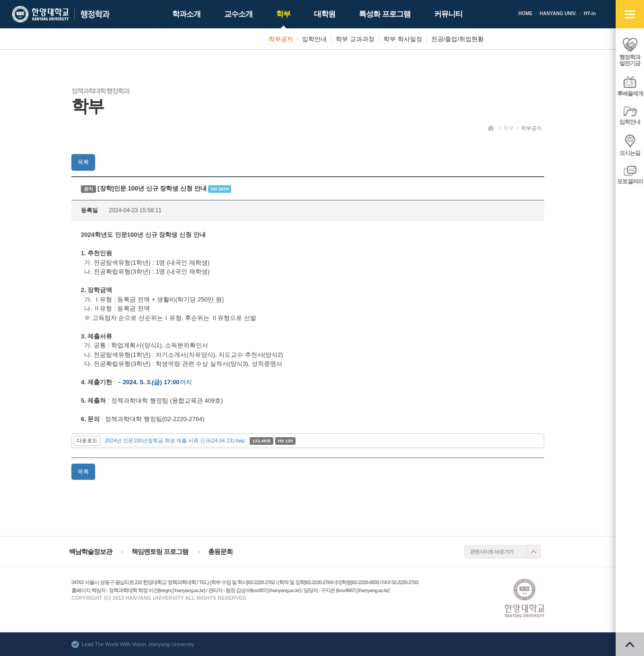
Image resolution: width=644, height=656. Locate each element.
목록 (83, 162)
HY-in (590, 13)
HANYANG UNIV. (558, 13)
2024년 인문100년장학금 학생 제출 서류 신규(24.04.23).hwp (175, 440)
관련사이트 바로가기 (492, 552)
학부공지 (531, 128)
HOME (525, 13)
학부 (509, 128)
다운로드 (87, 440)
